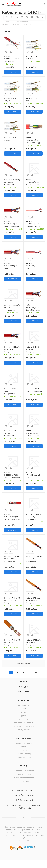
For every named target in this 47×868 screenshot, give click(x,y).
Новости (24, 709)
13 (36, 673)
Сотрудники (23, 716)
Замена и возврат (23, 757)
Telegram (24, 818)
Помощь (24, 766)
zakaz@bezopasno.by (25, 795)
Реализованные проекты (23, 723)
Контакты (23, 692)
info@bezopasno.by (25, 800)
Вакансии (23, 719)
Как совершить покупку (24, 771)
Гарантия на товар (23, 754)
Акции (24, 682)
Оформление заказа (24, 743)
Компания (23, 700)
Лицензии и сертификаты (24, 726)
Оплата (23, 747)
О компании (23, 705)
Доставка (24, 750)
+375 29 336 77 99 (24, 791)
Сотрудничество (23, 730)
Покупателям (24, 738)
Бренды (23, 687)
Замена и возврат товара (23, 778)
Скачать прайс (24, 781)
